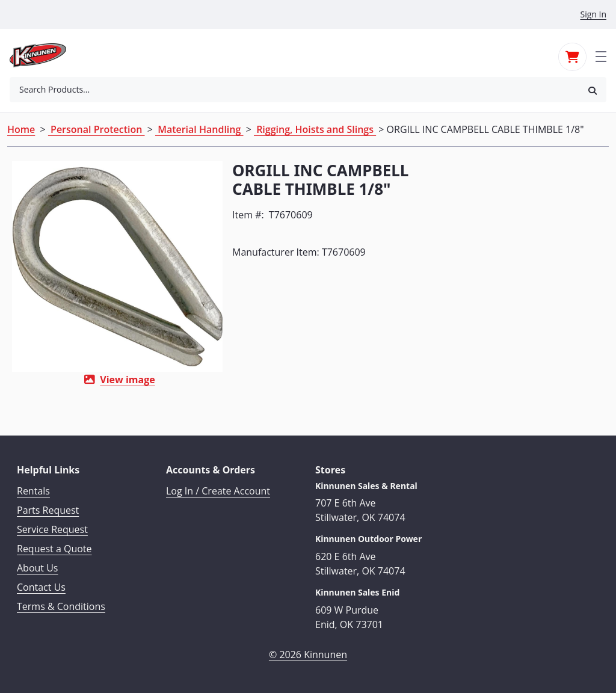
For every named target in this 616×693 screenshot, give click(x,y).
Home (21, 129)
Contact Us (41, 587)
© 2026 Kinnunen (308, 654)
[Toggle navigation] (601, 55)
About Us (38, 568)
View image (127, 380)
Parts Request (48, 510)
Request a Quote (54, 549)
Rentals (33, 491)
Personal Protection (97, 129)
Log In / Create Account (218, 491)
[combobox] (294, 90)
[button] (593, 90)
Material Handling (199, 129)
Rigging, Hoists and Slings (315, 129)
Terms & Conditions (61, 606)
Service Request (52, 529)
